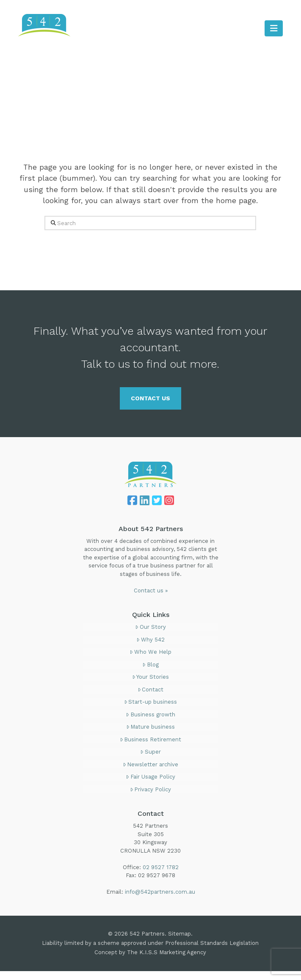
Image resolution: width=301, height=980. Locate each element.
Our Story (150, 627)
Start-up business (151, 702)
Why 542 (150, 640)
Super (150, 752)
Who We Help (150, 652)
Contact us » (151, 590)
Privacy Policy (151, 789)
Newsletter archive (151, 764)
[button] (274, 28)
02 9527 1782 (263, 10)
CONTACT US (150, 398)
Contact (151, 690)
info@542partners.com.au (160, 892)
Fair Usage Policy (150, 777)
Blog (150, 665)
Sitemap (179, 934)
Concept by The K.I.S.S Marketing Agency (150, 952)
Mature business (151, 727)
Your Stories (151, 677)
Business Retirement (151, 739)
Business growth (150, 714)
